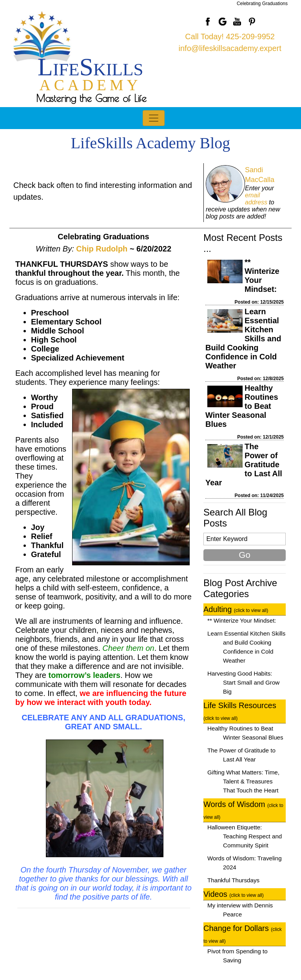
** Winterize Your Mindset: (242, 620)
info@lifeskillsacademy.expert (230, 48)
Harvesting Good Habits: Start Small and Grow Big (243, 682)
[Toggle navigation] (154, 118)
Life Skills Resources (240, 711)
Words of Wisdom (243, 810)
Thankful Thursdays (233, 880)
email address (256, 199)
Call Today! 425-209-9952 (230, 36)
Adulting (236, 609)
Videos (234, 894)
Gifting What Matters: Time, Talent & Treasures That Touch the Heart (243, 781)
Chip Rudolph (102, 249)
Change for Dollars (243, 934)
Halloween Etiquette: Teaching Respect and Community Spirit (245, 836)
